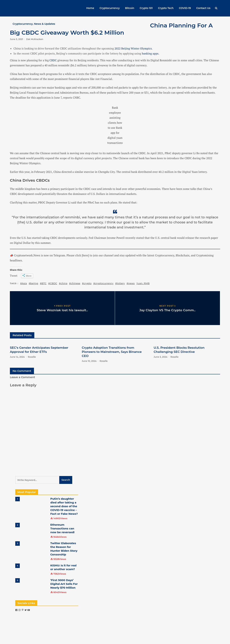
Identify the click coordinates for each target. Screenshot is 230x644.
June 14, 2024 (17, 357)
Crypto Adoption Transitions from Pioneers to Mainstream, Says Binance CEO (112, 352)
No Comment (22, 371)
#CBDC (53, 283)
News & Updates (45, 24)
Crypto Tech (166, 8)
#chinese (75, 283)
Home (90, 8)
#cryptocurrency (103, 283)
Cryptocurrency (110, 8)
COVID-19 (185, 8)
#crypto (87, 283)
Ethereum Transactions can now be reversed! (62, 528)
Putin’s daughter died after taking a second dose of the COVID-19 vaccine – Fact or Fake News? (64, 506)
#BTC (43, 283)
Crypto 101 (146, 8)
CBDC (53, 60)
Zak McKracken (35, 39)
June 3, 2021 (16, 39)
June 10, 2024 (89, 361)
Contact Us (203, 8)
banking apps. (151, 53)
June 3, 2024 (161, 357)
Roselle (32, 357)
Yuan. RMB (143, 283)
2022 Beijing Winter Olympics (133, 48)
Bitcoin (130, 8)
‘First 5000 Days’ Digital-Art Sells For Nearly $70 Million (64, 584)
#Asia (24, 283)
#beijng (34, 283)
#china (63, 283)
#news (131, 283)
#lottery (120, 283)
